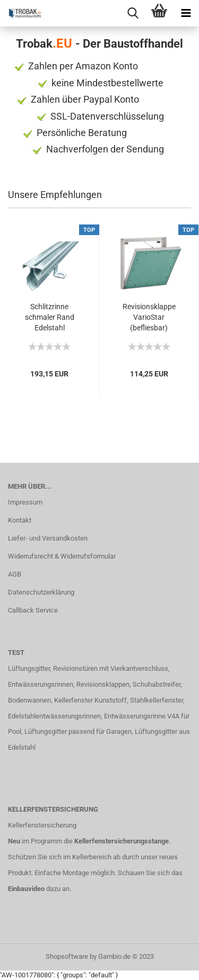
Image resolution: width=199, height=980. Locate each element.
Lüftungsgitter (29, 668)
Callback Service (33, 610)
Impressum (25, 502)
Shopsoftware (67, 956)
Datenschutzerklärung (41, 592)
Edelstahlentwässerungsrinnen (54, 716)
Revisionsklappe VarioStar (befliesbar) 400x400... (149, 318)
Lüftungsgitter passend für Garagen (78, 731)
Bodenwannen (29, 700)
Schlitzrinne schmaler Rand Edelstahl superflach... (50, 318)
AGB (15, 574)
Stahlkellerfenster (157, 700)
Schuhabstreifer (157, 684)
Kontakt (20, 520)
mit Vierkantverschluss (133, 668)
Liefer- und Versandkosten (48, 538)
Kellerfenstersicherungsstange (122, 841)
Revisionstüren (75, 668)
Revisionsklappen (103, 684)
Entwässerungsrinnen (41, 684)
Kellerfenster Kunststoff (90, 700)
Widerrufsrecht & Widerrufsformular (62, 556)
